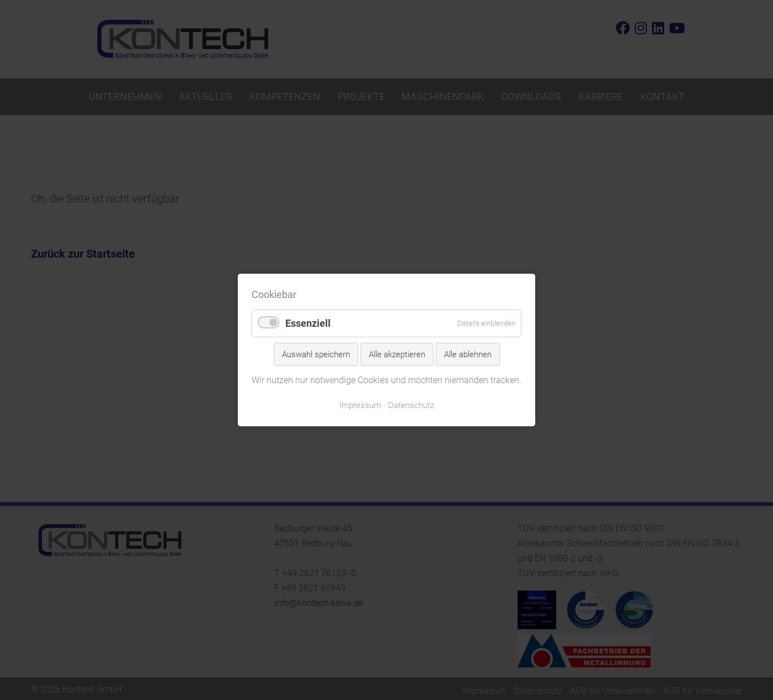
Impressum (360, 405)
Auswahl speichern (316, 354)
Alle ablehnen (468, 354)
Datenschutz (411, 405)
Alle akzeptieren (397, 354)
